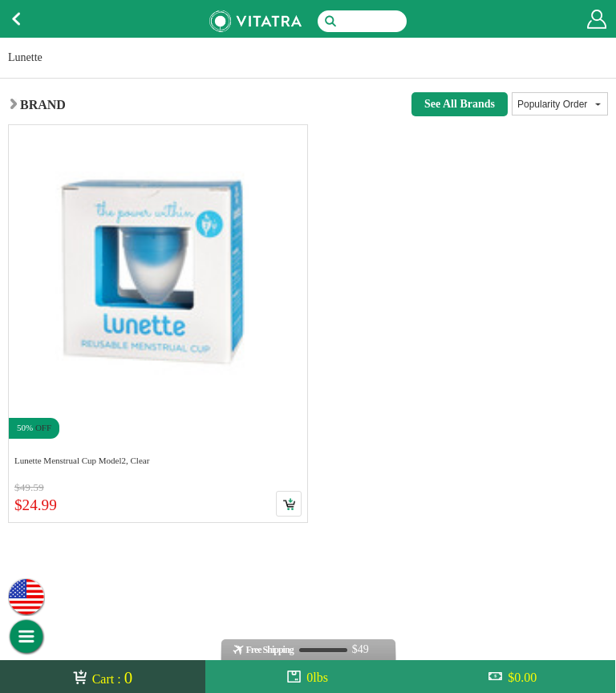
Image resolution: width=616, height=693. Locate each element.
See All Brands (460, 104)
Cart (289, 504)
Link (158, 324)
